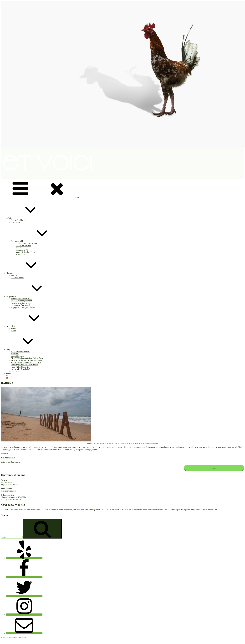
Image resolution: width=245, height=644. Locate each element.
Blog (26, 349)
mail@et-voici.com (9, 491)
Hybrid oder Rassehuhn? (20, 369)
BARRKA (20, 248)
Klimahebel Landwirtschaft (21, 299)
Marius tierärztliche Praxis (26, 252)
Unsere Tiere (29, 326)
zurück (214, 468)
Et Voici (27, 218)
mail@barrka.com (8, 458)
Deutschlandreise (17, 356)
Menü (41, 189)
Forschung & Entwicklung (21, 303)
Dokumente (15, 222)
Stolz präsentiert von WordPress (13, 637)
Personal (14, 275)
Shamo (13, 328)
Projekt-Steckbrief (18, 220)
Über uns (28, 273)
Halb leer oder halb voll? (20, 352)
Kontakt (9, 374)
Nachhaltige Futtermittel (20, 305)
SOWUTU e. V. (22, 254)
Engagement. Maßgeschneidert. (23, 307)
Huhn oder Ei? (16, 371)
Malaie (13, 331)
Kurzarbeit (15, 354)
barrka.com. (213, 510)
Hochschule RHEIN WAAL (26, 243)
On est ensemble (36, 241)
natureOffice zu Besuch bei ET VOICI (26, 363)
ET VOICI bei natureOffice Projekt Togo (27, 358)
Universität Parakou (23, 246)
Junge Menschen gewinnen (21, 301)
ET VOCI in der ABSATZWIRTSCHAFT (27, 360)
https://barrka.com (13, 462)
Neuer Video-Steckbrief (20, 367)
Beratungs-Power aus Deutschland (24, 365)
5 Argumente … (30, 296)
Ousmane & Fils (22, 250)
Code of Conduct (17, 278)
